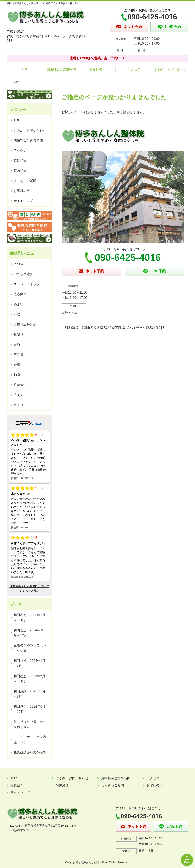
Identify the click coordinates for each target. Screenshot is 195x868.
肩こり (18, 405)
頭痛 (17, 345)
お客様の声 (97, 69)
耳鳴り (18, 335)
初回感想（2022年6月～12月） (30, 709)
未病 (17, 365)
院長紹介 (20, 161)
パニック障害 (23, 274)
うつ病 (18, 264)
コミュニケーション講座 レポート (30, 740)
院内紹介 (20, 171)
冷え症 (18, 395)
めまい (18, 304)
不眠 (17, 314)
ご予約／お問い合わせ (170, 69)
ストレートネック (27, 284)
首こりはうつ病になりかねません (30, 724)
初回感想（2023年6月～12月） (30, 679)
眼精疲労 (20, 385)
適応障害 (20, 294)
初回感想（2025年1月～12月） (30, 617)
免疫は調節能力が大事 (30, 752)
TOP (25, 69)
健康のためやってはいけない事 (30, 648)
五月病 (18, 355)
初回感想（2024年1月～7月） (30, 663)
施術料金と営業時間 (61, 69)
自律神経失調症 (25, 324)
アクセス (134, 69)
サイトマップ (23, 201)
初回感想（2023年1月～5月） (30, 694)
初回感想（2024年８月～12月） (29, 633)
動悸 (17, 375)
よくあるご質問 (25, 181)
